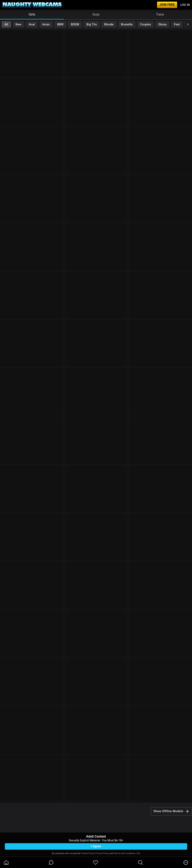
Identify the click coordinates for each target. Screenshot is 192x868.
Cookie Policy (88, 853)
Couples (146, 24)
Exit (138, 853)
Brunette (127, 24)
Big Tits (92, 24)
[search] (141, 863)
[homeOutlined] (6, 863)
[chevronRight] (188, 24)
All (6, 24)
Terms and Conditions (125, 853)
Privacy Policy (102, 853)
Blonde (109, 24)
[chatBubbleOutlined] (51, 862)
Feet (177, 24)
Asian (46, 24)
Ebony (163, 24)
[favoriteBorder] (95, 863)
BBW (61, 24)
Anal (32, 24)
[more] (186, 863)
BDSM (75, 24)
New (18, 24)
